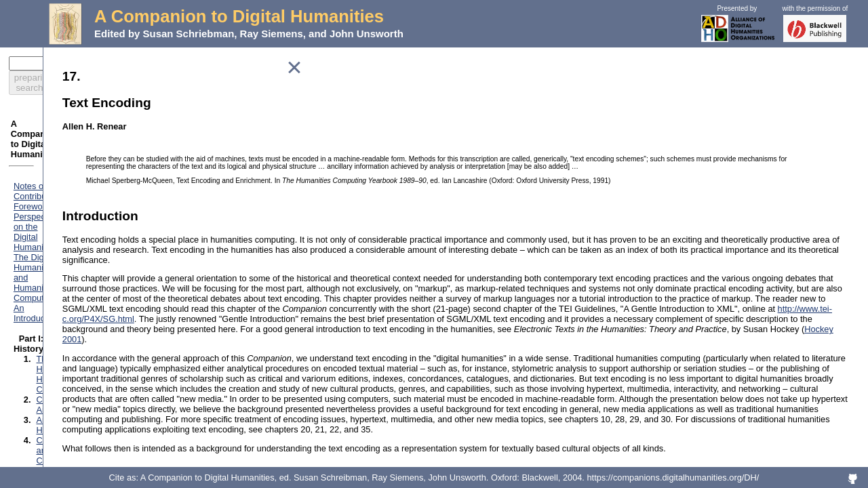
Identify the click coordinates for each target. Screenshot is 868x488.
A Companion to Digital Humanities (239, 16)
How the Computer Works (92, 334)
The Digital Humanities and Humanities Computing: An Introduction (148, 151)
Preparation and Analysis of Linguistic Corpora (132, 440)
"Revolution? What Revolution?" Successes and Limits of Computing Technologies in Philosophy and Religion (174, 299)
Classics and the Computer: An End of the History (138, 212)
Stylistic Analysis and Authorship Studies (120, 430)
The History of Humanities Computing (115, 182)
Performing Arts (73, 284)
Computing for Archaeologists (99, 192)
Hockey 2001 (492, 379)
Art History (63, 202)
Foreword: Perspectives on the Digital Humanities (115, 141)
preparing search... (174, 63)
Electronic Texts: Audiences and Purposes (123, 389)
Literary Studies (73, 253)
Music (54, 263)
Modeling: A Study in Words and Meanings (124, 400)
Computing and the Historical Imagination (122, 223)
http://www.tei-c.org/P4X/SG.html (465, 348)
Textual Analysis (74, 461)
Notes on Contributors (62, 131)
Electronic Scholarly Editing (95, 450)
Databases (63, 355)
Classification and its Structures (103, 345)
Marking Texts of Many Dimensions (110, 365)
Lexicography (68, 233)
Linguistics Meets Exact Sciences (107, 243)
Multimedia (64, 273)
